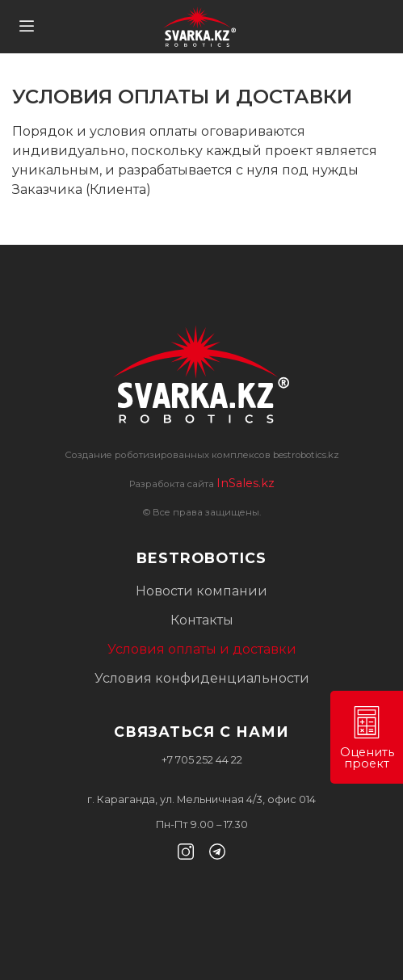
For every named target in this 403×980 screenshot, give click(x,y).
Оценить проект (367, 738)
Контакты (202, 620)
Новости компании (201, 591)
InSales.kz (246, 483)
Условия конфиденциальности (202, 678)
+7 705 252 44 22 (202, 760)
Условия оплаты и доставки (202, 649)
